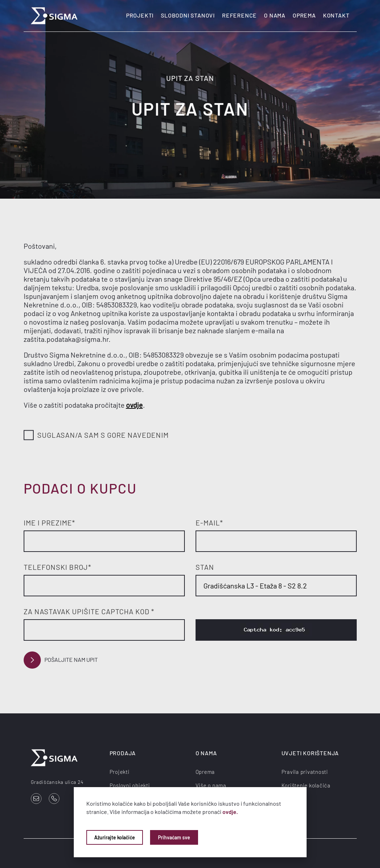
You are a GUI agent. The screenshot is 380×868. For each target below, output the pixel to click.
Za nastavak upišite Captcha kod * (89, 611)
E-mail (209, 523)
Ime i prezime (49, 523)
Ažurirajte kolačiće (115, 837)
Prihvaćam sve (174, 837)
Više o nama (211, 785)
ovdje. (230, 812)
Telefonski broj (57, 567)
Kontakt (336, 15)
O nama (275, 15)
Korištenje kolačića (306, 785)
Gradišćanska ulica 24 (57, 782)
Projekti (140, 15)
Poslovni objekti (130, 785)
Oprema (304, 15)
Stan (205, 567)
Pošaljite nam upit (61, 660)
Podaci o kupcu (80, 488)
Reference (239, 15)
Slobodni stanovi (188, 15)
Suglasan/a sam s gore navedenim (96, 435)
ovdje (134, 405)
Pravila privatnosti (305, 772)
